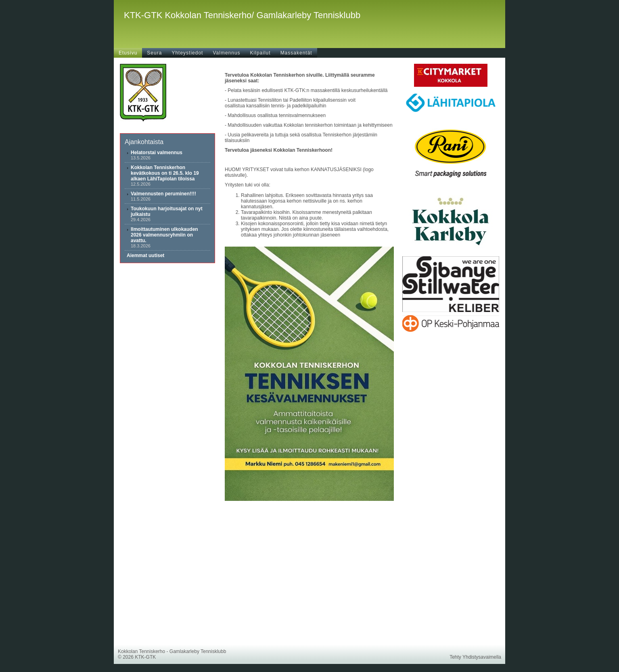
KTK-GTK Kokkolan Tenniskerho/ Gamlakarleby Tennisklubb (242, 15)
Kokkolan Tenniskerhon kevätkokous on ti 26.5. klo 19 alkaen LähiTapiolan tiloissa (165, 173)
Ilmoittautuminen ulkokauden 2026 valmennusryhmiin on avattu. (164, 235)
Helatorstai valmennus (157, 153)
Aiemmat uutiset (145, 255)
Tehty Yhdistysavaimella (475, 657)
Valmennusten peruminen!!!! (163, 194)
